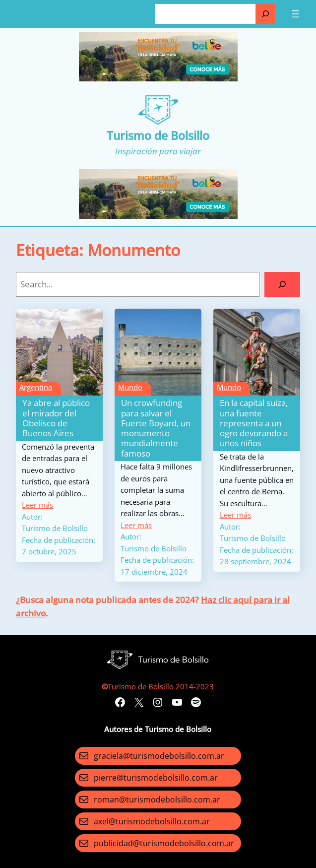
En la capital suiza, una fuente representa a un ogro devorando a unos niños (254, 423)
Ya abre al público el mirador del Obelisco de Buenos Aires (56, 418)
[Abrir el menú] (296, 14)
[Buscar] (266, 14)
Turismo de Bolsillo (158, 135)
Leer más (37, 505)
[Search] (283, 284)
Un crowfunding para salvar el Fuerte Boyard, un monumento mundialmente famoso (156, 428)
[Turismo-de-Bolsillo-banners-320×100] (158, 78)
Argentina (36, 387)
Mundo (130, 387)
